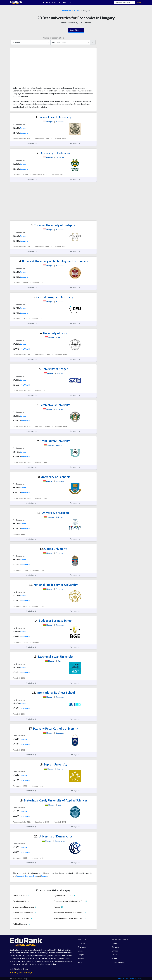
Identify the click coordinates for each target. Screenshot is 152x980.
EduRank (87, 23)
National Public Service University (53, 585)
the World (24, 133)
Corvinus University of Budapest (53, 225)
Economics (67, 10)
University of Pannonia (53, 477)
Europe (77, 10)
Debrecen (28, 876)
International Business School (53, 693)
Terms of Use (123, 979)
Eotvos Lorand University (53, 117)
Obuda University (53, 549)
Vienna (81, 951)
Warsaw (81, 958)
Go (93, 42)
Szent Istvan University (53, 441)
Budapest (20, 876)
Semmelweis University (53, 405)
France (114, 958)
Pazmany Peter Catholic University (53, 728)
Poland (114, 943)
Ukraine (115, 951)
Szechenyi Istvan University (53, 657)
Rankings (75, 143)
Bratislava (82, 947)
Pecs (35, 876)
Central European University (53, 297)
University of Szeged (53, 369)
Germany (115, 947)
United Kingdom (118, 962)
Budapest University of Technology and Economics (53, 261)
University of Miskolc (53, 513)
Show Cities (76, 30)
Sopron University (53, 764)
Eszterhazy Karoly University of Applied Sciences (53, 800)
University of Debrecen (53, 153)
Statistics (32, 143)
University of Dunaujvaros (53, 836)
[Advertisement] (31, 68)
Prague (81, 955)
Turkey (115, 955)
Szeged (44, 876)
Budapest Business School (53, 621)
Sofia (80, 962)
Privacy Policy (136, 979)
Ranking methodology (21, 972)
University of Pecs (53, 333)
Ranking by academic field (53, 38)
